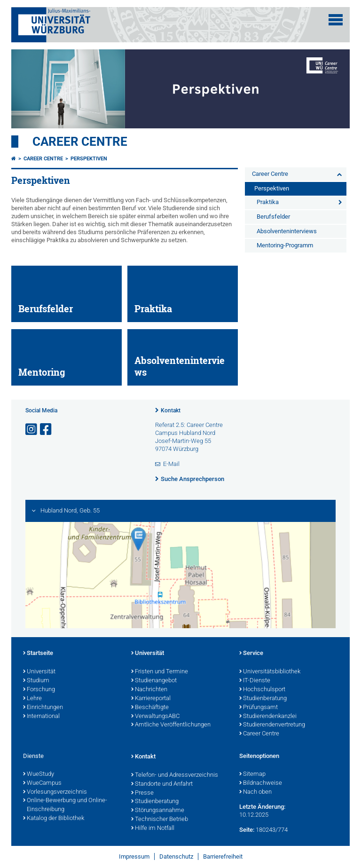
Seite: (247, 830)
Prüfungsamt (259, 708)
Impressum (134, 856)
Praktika (268, 202)
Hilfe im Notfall (153, 829)
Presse (142, 793)
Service (251, 654)
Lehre (32, 699)
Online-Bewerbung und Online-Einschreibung (65, 805)
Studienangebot (154, 681)
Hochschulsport (262, 690)
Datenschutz (176, 856)
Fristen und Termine (160, 672)
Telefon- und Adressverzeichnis (175, 775)
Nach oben (255, 792)
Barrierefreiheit (223, 856)
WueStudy (39, 774)
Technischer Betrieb (160, 820)
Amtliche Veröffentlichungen (171, 725)
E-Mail (171, 464)
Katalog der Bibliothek (54, 819)
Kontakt (171, 410)
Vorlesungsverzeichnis (55, 792)
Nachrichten (149, 690)
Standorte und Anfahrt (162, 784)
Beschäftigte (150, 708)
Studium (36, 681)
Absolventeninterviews (287, 231)
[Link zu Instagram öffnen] (32, 430)
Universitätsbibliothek (270, 672)
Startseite (38, 654)
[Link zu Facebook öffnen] (47, 430)
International (41, 717)
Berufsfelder (273, 217)
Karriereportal (151, 699)
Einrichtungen (43, 708)
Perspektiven (89, 159)
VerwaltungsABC (155, 717)
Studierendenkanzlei (268, 717)
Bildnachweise (261, 783)
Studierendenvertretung (272, 725)
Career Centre (80, 142)
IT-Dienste (255, 681)
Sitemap (252, 774)
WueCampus (42, 783)
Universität (39, 672)
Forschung (39, 690)
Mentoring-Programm (285, 245)
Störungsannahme (158, 811)
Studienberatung (263, 699)
